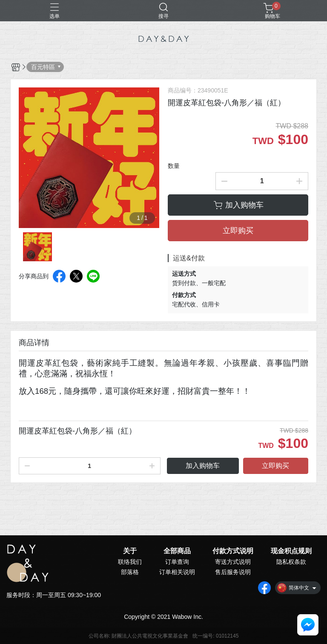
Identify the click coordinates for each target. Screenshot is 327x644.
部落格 (130, 572)
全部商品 (177, 551)
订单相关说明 (177, 572)
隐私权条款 (291, 562)
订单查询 (177, 562)
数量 (174, 166)
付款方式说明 (233, 551)
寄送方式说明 (233, 562)
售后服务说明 (233, 572)
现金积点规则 (291, 551)
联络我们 (130, 562)
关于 (130, 551)
